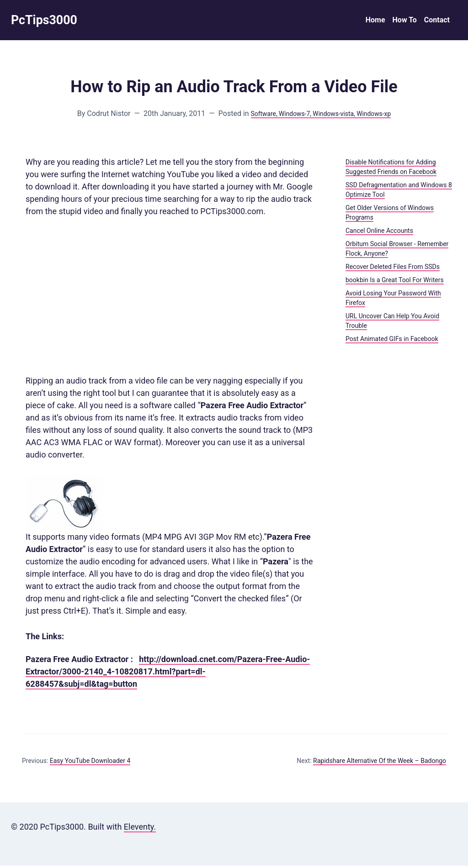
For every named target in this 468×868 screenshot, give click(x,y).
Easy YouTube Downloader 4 (90, 763)
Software (255, 116)
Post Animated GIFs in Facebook (392, 341)
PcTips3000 (48, 21)
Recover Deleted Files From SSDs (393, 269)
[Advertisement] (171, 298)
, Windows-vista (334, 116)
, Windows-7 (289, 116)
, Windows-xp (380, 116)
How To (405, 21)
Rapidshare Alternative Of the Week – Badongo (380, 763)
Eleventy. (140, 829)
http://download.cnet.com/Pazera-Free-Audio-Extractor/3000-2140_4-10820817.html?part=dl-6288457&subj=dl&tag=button (168, 674)
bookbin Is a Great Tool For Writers (395, 282)
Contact (437, 21)
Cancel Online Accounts (379, 233)
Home (375, 21)
